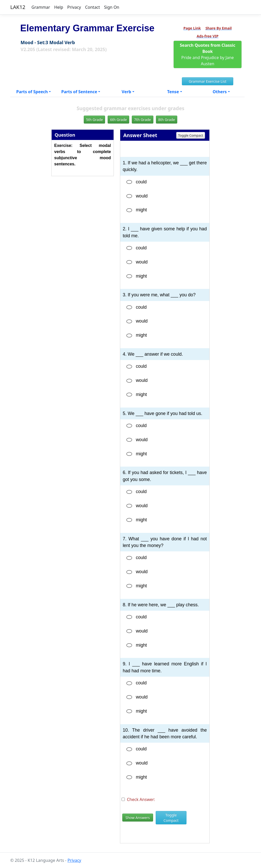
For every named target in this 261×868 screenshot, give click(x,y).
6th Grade (118, 120)
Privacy (74, 7)
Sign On (112, 7)
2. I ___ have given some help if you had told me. (165, 232)
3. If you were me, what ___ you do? (159, 295)
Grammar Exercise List (208, 81)
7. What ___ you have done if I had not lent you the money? (165, 542)
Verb (127, 92)
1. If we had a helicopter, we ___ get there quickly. (165, 166)
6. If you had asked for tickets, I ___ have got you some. (165, 476)
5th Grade (94, 120)
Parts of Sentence (79, 92)
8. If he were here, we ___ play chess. (161, 605)
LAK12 (18, 7)
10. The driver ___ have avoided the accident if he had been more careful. (165, 733)
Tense (173, 92)
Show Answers (138, 818)
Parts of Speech (32, 92)
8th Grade (167, 120)
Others (220, 92)
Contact (92, 7)
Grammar (41, 7)
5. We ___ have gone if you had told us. (163, 413)
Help (59, 7)
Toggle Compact (190, 135)
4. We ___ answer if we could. (153, 354)
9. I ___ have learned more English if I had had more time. (165, 667)
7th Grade (142, 120)
